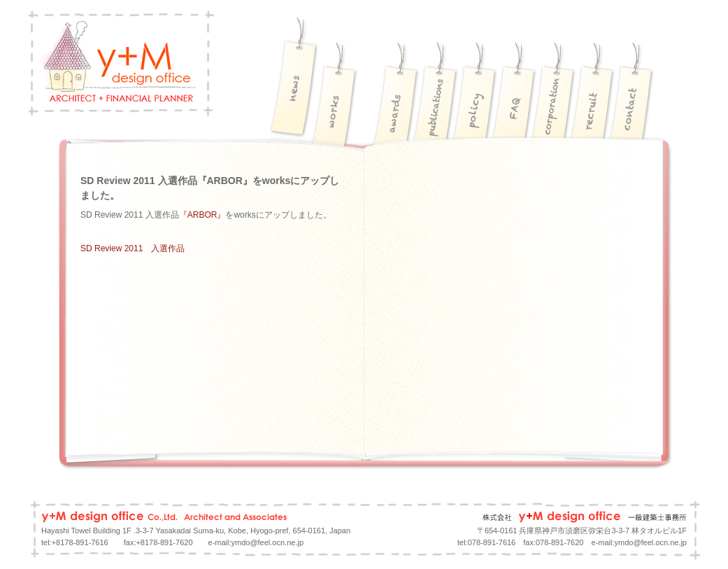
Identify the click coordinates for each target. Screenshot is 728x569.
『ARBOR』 (202, 215)
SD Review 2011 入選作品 (133, 248)
